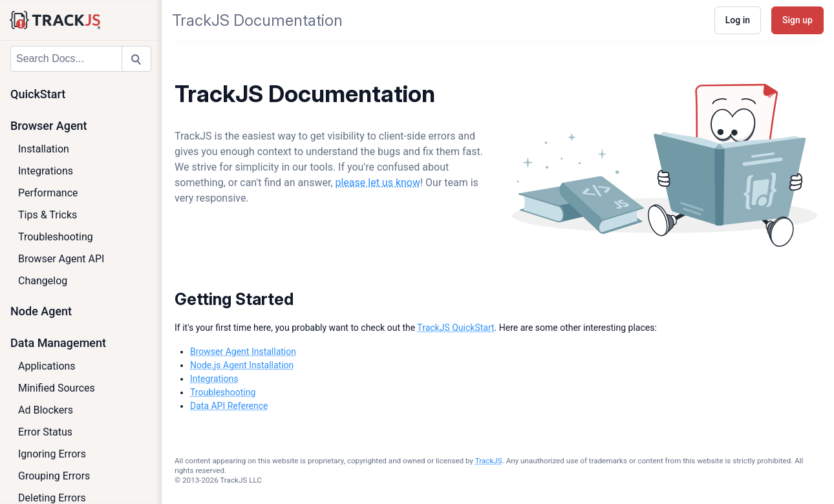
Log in (738, 20)
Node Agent (41, 311)
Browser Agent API (61, 259)
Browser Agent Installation (243, 352)
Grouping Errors (54, 476)
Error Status (45, 432)
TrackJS (489, 461)
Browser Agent (49, 126)
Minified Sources (57, 388)
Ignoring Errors (52, 454)
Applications (47, 366)
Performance (48, 193)
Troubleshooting (56, 237)
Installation (44, 149)
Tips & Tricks (48, 215)
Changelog (43, 281)
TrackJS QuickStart (455, 328)
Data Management (58, 343)
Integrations (46, 171)
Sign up (797, 20)
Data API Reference (229, 406)
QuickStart (38, 94)
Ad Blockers (46, 410)
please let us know (378, 183)
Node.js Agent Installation (242, 365)
